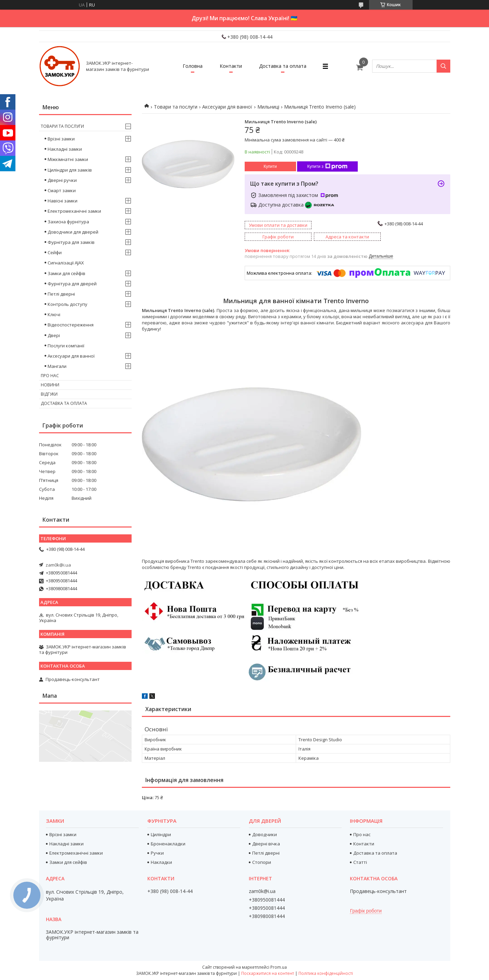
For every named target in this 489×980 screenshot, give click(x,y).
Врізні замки (61, 139)
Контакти (231, 66)
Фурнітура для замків (71, 242)
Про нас (50, 376)
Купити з (327, 166)
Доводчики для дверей (73, 232)
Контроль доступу (68, 304)
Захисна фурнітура (68, 222)
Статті (360, 862)
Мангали (57, 366)
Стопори (262, 862)
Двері (54, 335)
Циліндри (161, 834)
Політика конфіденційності (326, 973)
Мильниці (268, 107)
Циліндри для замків (70, 170)
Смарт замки (62, 190)
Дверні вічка (266, 844)
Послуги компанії (66, 346)
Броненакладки (168, 844)
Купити (270, 166)
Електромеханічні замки (74, 211)
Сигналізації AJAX (66, 263)
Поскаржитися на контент (268, 973)
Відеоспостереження (71, 325)
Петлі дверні (61, 294)
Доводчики (265, 834)
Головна (193, 66)
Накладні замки (65, 149)
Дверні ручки (62, 180)
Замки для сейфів (66, 273)
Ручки (157, 853)
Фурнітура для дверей (72, 284)
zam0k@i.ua (58, 565)
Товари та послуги (176, 107)
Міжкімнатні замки (68, 159)
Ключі (54, 314)
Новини (50, 385)
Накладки (161, 862)
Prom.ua (279, 967)
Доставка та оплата (283, 66)
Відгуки (49, 394)
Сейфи (55, 252)
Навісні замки (63, 201)
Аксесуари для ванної (227, 107)
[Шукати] (443, 66)
